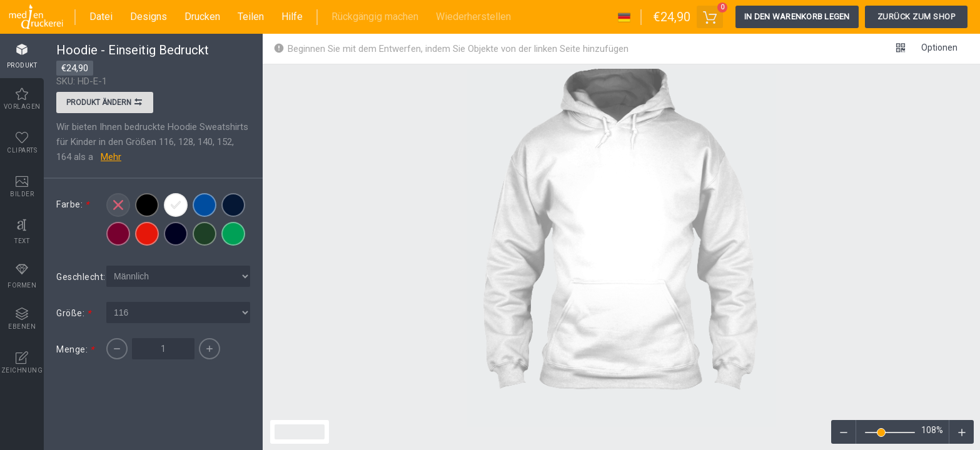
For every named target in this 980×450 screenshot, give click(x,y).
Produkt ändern (105, 104)
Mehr (111, 157)
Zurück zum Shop (917, 17)
